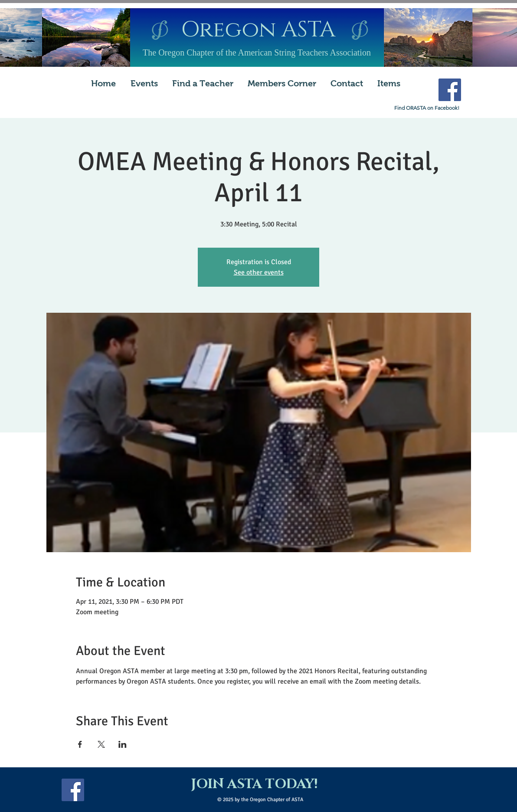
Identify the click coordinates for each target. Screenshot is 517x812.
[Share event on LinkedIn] (123, 744)
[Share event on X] (101, 744)
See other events (259, 272)
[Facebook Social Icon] (450, 90)
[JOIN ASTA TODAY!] (254, 785)
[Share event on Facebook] (80, 744)
